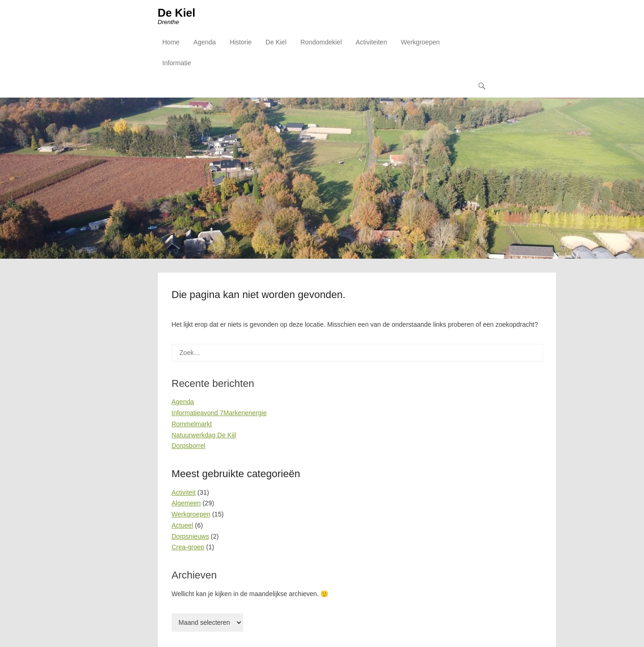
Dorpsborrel (189, 446)
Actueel (183, 525)
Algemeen (186, 503)
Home (171, 42)
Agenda (205, 42)
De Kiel (177, 13)
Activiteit (184, 492)
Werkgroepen (420, 42)
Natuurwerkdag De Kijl (204, 435)
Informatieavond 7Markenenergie (219, 413)
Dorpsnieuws (191, 536)
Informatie (177, 63)
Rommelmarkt (192, 424)
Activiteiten (371, 42)
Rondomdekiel (321, 42)
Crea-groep (188, 547)
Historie (241, 42)
